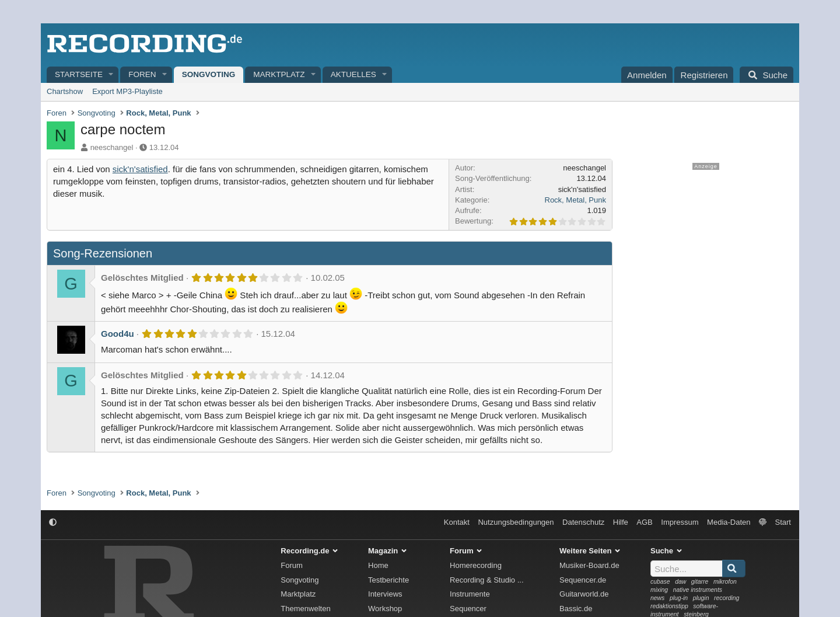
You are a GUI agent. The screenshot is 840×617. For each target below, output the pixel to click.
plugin (701, 598)
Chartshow (65, 91)
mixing (659, 590)
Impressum (680, 522)
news (657, 598)
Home (378, 565)
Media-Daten (729, 522)
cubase (660, 582)
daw (680, 582)
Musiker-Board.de (589, 565)
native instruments (698, 590)
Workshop (385, 609)
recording (727, 598)
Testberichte (388, 580)
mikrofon (725, 582)
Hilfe (621, 522)
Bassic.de (576, 609)
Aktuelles (353, 74)
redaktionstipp (669, 606)
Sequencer (468, 609)
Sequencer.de (583, 580)
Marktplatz (279, 74)
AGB (644, 522)
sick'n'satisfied (140, 169)
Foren (142, 74)
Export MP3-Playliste (127, 91)
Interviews (385, 594)
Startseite (79, 74)
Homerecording (476, 565)
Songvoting (209, 74)
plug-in (679, 598)
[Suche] (766, 75)
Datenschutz (583, 522)
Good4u (118, 334)
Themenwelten (305, 609)
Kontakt (457, 522)
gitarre (700, 582)
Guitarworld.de (584, 594)
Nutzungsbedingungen (516, 522)
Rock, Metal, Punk (576, 200)
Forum (292, 565)
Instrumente (470, 594)
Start (783, 522)
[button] (111, 75)
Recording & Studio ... (487, 580)
